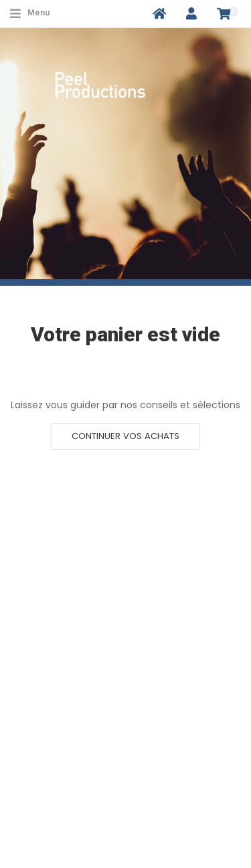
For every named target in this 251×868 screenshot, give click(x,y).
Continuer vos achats (125, 436)
